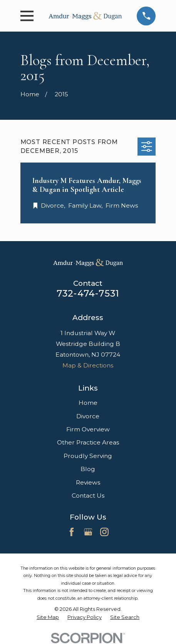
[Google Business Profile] (88, 532)
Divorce (88, 416)
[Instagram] (104, 532)
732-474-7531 (88, 293)
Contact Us (88, 496)
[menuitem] (48, 617)
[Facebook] (72, 532)
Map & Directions (88, 365)
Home (88, 403)
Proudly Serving (88, 456)
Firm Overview (88, 429)
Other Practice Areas (88, 442)
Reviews (88, 482)
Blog (88, 469)
